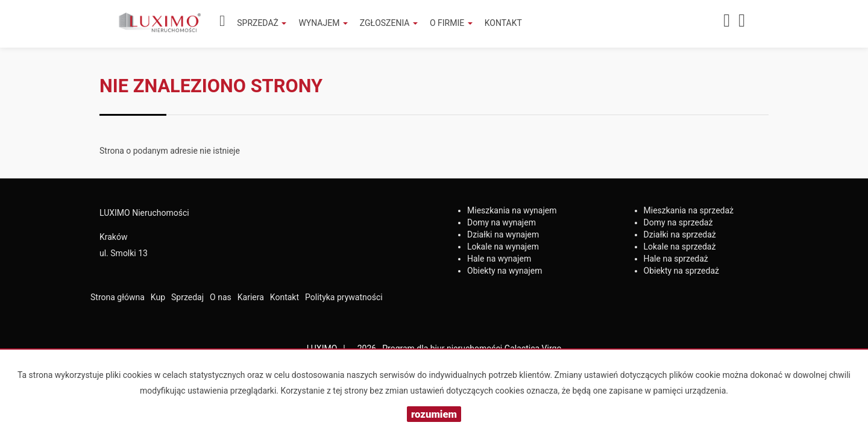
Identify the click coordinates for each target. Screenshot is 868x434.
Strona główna (118, 297)
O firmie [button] (451, 23)
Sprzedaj (187, 297)
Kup (158, 297)
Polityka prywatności (344, 297)
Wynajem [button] (323, 23)
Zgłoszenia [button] (389, 23)
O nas (221, 297)
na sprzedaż (689, 210)
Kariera (251, 297)
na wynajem (512, 210)
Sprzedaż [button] (262, 23)
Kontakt (503, 23)
